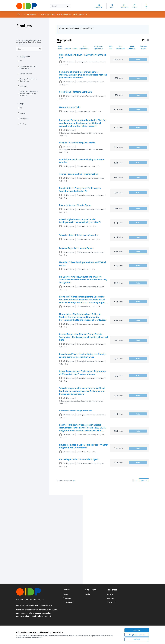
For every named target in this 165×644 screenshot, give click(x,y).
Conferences (68, 602)
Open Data (111, 602)
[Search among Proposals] (29, 49)
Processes (31, 14)
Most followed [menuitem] (132, 48)
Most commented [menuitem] (121, 48)
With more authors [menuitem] (144, 48)
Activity (110, 594)
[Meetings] (124, 6)
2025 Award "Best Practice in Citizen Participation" (63, 14)
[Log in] (146, 6)
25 (75, 480)
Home (65, 594)
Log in (87, 594)
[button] (23, 57)
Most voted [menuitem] (60, 48)
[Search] (60, 6)
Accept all (137, 630)
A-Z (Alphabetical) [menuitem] (84, 48)
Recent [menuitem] (75, 49)
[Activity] (135, 6)
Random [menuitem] (68, 49)
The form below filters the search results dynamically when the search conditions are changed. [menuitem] (29, 42)
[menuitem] (29, 49)
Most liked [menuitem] (111, 48)
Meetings (110, 598)
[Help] (112, 6)
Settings (137, 639)
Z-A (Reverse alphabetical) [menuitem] (99, 48)
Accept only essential (137, 635)
